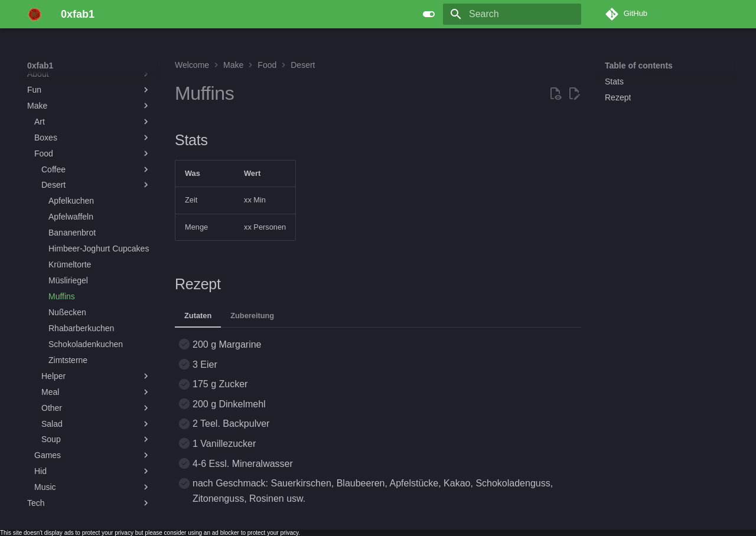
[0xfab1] (35, 14)
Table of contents (639, 66)
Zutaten (198, 316)
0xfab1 (40, 66)
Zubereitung (252, 316)
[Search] (512, 14)
